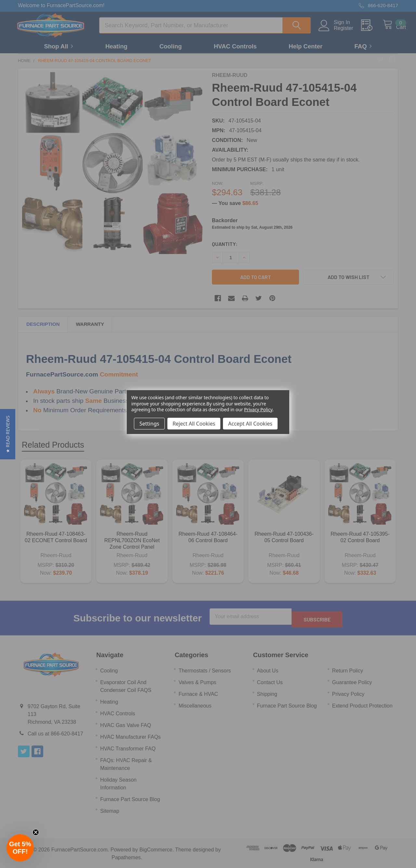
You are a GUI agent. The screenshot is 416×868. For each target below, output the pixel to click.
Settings (149, 424)
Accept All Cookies (250, 424)
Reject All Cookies (194, 424)
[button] (8, 434)
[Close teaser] (36, 832)
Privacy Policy (258, 409)
